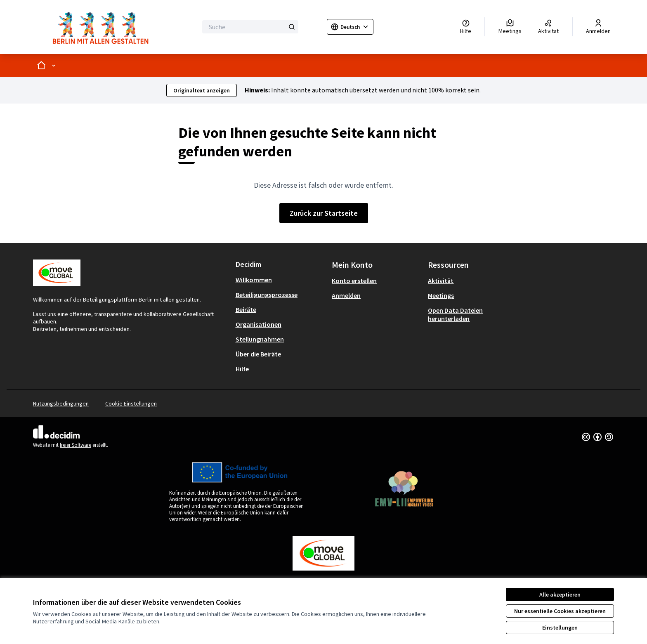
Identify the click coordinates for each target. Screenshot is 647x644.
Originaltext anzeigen (202, 90)
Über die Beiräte (258, 354)
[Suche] (250, 27)
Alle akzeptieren (560, 594)
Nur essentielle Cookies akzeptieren (560, 611)
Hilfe (242, 369)
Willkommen (254, 280)
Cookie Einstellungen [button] (131, 403)
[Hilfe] (466, 27)
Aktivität (441, 281)
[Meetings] (510, 27)
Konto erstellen (354, 281)
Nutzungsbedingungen (61, 403)
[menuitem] (280, 280)
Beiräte (246, 309)
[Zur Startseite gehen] (103, 27)
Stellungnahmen (260, 339)
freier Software (76, 445)
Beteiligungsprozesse (267, 295)
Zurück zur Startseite (324, 213)
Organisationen (259, 324)
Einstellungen (560, 627)
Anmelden (346, 295)
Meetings (441, 295)
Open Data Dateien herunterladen (455, 314)
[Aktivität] (548, 27)
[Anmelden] (598, 27)
